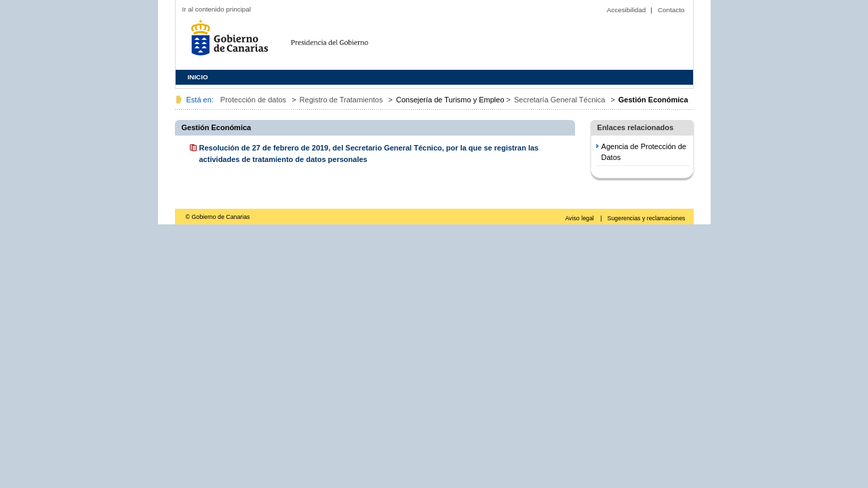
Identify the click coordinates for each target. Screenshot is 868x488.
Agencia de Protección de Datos (644, 152)
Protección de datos (253, 100)
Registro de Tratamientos (341, 100)
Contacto (671, 10)
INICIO (198, 77)
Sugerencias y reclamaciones (647, 218)
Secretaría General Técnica (559, 100)
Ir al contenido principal (217, 9)
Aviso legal (580, 218)
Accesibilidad (627, 10)
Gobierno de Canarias (233, 42)
